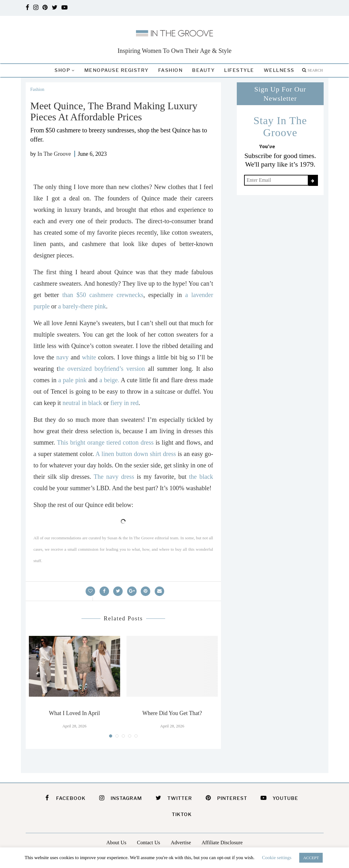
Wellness (279, 70)
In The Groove (54, 154)
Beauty (203, 70)
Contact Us (149, 843)
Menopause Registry (116, 70)
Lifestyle (239, 70)
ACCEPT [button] (311, 858)
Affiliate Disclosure (222, 843)
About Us (116, 843)
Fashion (171, 70)
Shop (62, 70)
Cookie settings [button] (277, 858)
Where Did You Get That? (172, 713)
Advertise (181, 843)
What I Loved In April (74, 713)
